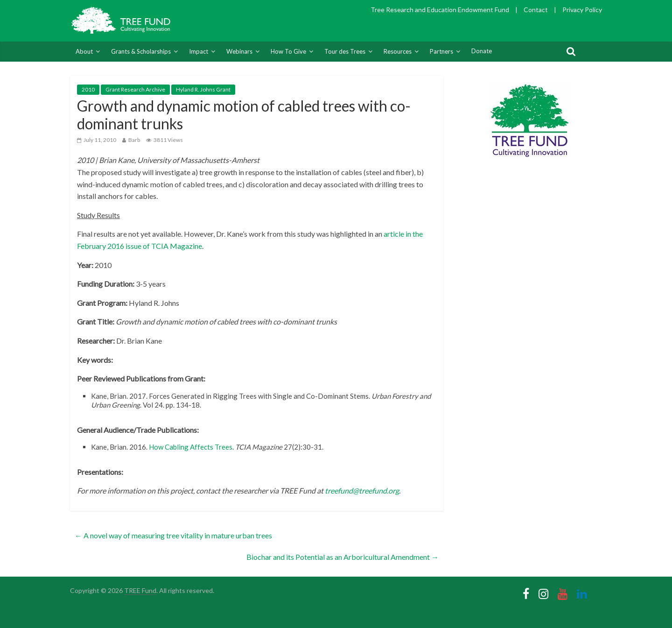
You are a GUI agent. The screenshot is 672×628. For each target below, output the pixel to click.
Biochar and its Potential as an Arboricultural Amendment (343, 557)
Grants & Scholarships (141, 51)
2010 (88, 89)
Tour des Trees (345, 51)
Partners (441, 51)
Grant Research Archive (135, 89)
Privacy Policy (582, 10)
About (84, 51)
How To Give (288, 51)
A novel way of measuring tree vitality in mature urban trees (173, 535)
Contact (536, 10)
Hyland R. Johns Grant (203, 89)
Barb (134, 140)
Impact (199, 51)
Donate (482, 51)
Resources (398, 51)
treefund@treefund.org (362, 490)
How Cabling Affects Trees (191, 447)
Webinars (239, 51)
